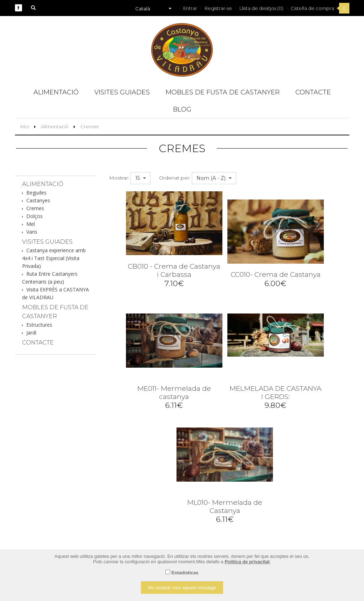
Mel (31, 224)
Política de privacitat (247, 562)
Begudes (36, 193)
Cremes (89, 126)
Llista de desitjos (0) (261, 8)
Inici (25, 126)
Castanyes (38, 200)
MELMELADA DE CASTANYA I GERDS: (275, 393)
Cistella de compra (312, 8)
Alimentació (56, 92)
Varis (32, 232)
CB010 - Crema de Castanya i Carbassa (174, 271)
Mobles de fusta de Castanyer (223, 92)
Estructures (39, 325)
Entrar (190, 8)
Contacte (313, 92)
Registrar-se (218, 8)
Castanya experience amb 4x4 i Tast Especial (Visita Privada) (54, 258)
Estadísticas (185, 573)
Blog (182, 109)
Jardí (31, 333)
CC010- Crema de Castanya (276, 275)
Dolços (35, 216)
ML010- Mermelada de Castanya (225, 507)
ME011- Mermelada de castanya (174, 393)
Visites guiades (122, 92)
